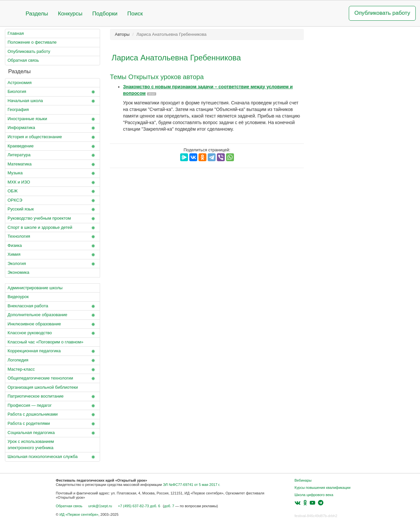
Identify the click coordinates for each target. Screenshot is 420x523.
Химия (52, 255)
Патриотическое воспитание (52, 397)
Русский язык (52, 209)
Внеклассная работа (52, 306)
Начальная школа (52, 101)
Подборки (105, 14)
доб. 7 (169, 506)
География (18, 109)
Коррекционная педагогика (52, 351)
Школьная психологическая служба (52, 457)
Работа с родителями (52, 424)
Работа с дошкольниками (52, 415)
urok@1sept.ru (100, 506)
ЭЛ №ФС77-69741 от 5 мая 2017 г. (191, 485)
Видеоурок (18, 297)
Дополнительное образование (52, 315)
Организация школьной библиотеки (43, 387)
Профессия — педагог (52, 406)
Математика (52, 164)
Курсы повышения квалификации (323, 488)
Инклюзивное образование (52, 324)
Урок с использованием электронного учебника (31, 445)
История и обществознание (52, 137)
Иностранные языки (52, 119)
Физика (52, 246)
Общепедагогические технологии (52, 379)
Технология (52, 237)
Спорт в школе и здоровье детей (52, 228)
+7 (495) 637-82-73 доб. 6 (139, 506)
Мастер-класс (52, 370)
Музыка (52, 173)
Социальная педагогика (52, 433)
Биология (52, 92)
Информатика (52, 128)
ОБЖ (52, 191)
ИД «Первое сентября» (79, 514)
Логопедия (52, 360)
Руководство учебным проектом (52, 219)
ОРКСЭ (52, 201)
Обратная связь (23, 60)
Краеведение (52, 146)
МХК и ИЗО (52, 183)
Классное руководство (52, 333)
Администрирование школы (35, 288)
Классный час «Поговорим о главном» (45, 342)
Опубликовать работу (382, 13)
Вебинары (303, 480)
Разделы (37, 14)
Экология (52, 264)
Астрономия (20, 83)
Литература (52, 155)
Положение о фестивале (32, 42)
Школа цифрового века (314, 495)
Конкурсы (70, 14)
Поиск (135, 14)
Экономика (18, 272)
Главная (16, 33)
